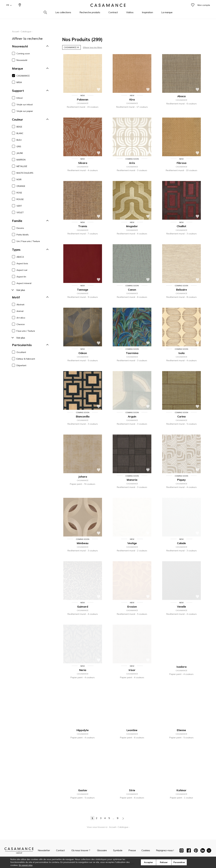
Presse (132, 850)
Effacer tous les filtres (92, 47)
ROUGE (20, 199)
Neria (83, 670)
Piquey (181, 480)
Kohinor (181, 790)
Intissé (20, 98)
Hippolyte (83, 730)
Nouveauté (22, 60)
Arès (132, 163)
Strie (132, 790)
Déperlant (21, 365)
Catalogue (26, 31)
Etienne (181, 730)
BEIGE (19, 127)
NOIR (19, 179)
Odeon (83, 353)
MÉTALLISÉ (22, 166)
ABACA (20, 257)
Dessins (20, 228)
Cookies (146, 850)
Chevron (21, 324)
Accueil (15, 31)
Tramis (83, 226)
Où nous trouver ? (81, 850)
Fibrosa (181, 163)
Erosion (132, 607)
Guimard (83, 607)
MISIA (19, 82)
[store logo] (108, 9)
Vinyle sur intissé (25, 105)
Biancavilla (83, 416)
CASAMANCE (23, 76)
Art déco (21, 318)
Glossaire (102, 850)
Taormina (132, 353)
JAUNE (20, 153)
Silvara (83, 163)
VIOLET (20, 212)
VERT (19, 206)
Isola (181, 353)
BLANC (20, 133)
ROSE (19, 193)
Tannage (83, 290)
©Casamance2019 (89, 864)
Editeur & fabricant (26, 359)
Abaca (181, 96)
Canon (132, 290)
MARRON (21, 160)
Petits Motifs (23, 235)
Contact (60, 850)
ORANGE (21, 186)
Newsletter (44, 850)
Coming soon (23, 54)
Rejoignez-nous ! (165, 850)
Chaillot (181, 226)
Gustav (83, 790)
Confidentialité (109, 864)
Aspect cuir (22, 270)
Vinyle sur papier (25, 111)
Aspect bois (22, 263)
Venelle (181, 607)
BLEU (19, 140)
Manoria (132, 480)
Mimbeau (83, 543)
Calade (181, 543)
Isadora (181, 667)
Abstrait (20, 305)
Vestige (132, 543)
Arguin (132, 416)
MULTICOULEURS (25, 173)
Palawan (83, 99)
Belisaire (181, 290)
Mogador (132, 226)
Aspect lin (21, 277)
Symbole (118, 850)
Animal (20, 311)
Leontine (132, 730)
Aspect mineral (24, 283)
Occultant (21, 352)
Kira (132, 99)
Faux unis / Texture (26, 331)
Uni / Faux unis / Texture (28, 241)
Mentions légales (128, 864)
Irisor (132, 670)
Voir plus (18, 290)
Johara (83, 477)
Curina (181, 416)
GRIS (19, 146)
